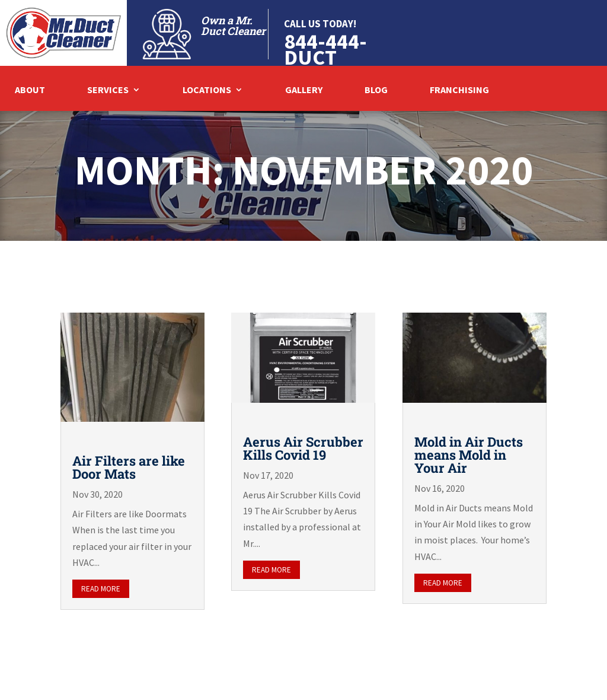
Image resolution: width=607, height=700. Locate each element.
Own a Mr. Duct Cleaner (233, 26)
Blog (376, 90)
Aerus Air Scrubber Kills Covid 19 (303, 448)
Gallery (304, 90)
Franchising (459, 90)
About (30, 90)
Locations (207, 90)
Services (108, 90)
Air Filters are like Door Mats (129, 467)
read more (101, 589)
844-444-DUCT (325, 49)
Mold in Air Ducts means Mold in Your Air (469, 455)
